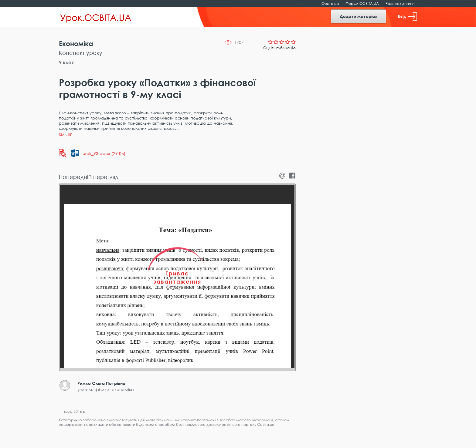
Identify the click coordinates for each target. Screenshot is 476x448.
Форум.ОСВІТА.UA (362, 3)
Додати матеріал (359, 16)
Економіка (76, 44)
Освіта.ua (330, 3)
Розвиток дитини (400, 3)
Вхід (407, 17)
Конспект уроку (81, 53)
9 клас (67, 62)
